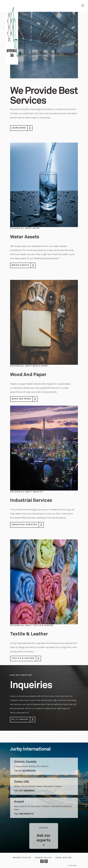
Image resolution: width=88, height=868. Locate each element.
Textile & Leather (23, 659)
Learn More (19, 128)
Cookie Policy (43, 858)
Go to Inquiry (20, 720)
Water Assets (20, 265)
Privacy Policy (22, 858)
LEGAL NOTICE (64, 858)
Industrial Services (24, 525)
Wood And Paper (21, 399)
